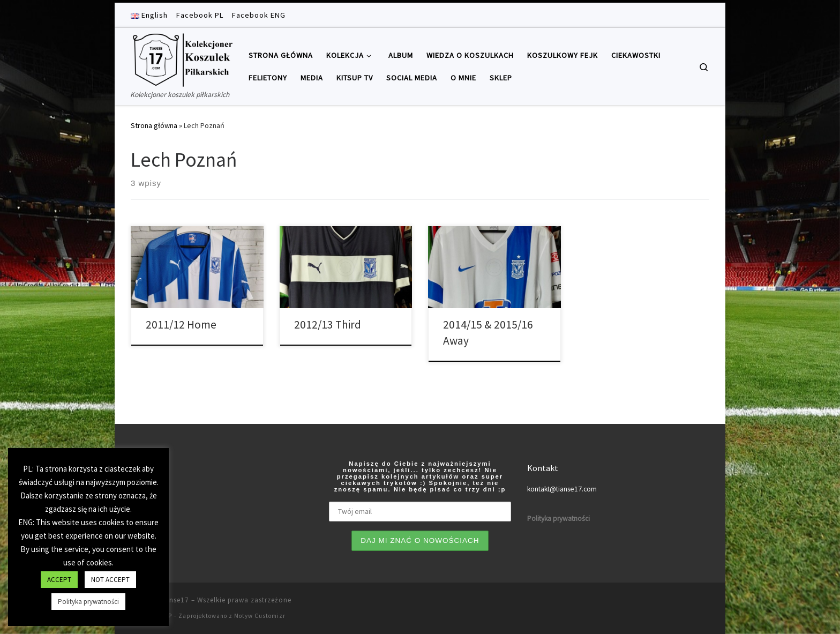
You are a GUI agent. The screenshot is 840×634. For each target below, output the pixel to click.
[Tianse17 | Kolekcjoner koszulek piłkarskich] (182, 58)
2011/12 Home (181, 325)
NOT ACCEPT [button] (110, 580)
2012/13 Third (328, 325)
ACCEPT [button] (59, 580)
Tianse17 (174, 600)
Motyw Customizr (260, 616)
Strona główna (154, 125)
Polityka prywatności (88, 602)
